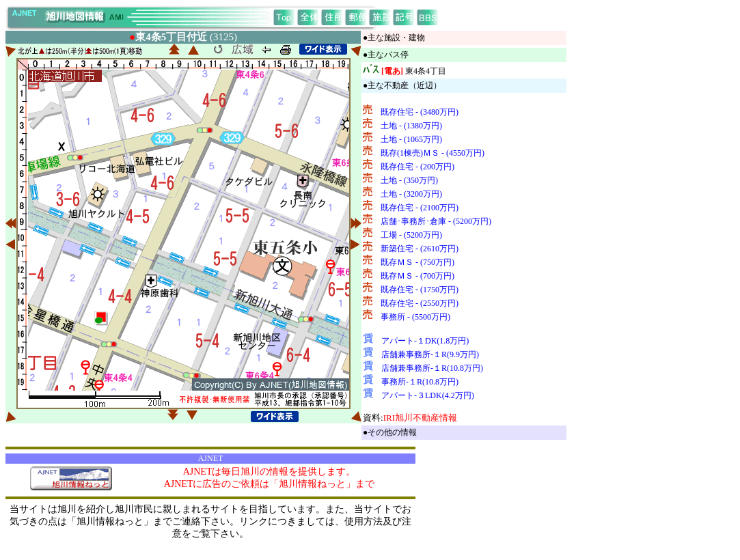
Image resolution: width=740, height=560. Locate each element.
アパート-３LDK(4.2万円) (428, 395)
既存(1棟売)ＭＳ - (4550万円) (433, 153)
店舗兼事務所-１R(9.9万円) (430, 354)
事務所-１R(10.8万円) (420, 382)
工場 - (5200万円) (411, 235)
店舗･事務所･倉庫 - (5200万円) (436, 221)
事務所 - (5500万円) (415, 317)
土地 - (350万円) (409, 180)
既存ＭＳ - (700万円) (417, 276)
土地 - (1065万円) (411, 139)
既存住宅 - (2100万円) (420, 208)
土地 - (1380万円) (411, 126)
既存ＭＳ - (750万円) (417, 262)
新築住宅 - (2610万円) (420, 249)
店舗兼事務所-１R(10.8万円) (432, 368)
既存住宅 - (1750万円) (420, 290)
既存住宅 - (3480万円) (420, 112)
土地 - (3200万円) (411, 194)
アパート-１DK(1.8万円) (425, 341)
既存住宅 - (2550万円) (420, 303)
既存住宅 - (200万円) (417, 167)
